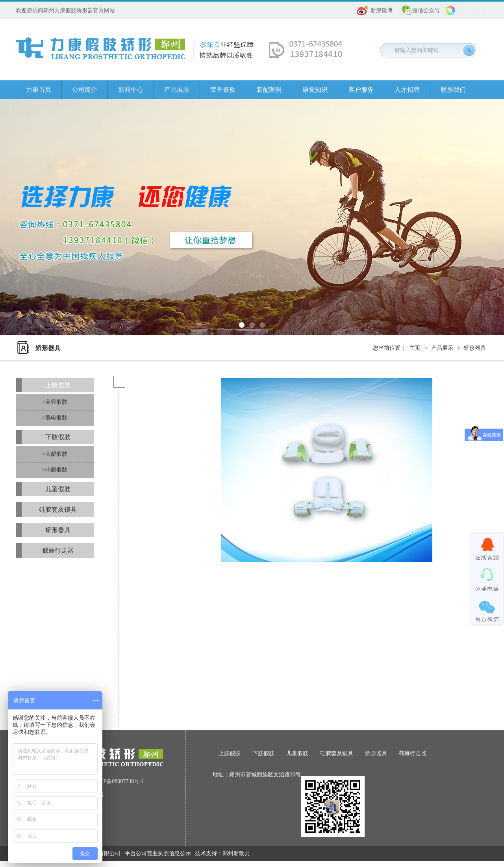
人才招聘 (407, 90)
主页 (415, 348)
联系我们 (453, 90)
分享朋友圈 (473, 10)
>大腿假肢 (55, 454)
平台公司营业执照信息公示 (158, 853)
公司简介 (85, 90)
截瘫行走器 (58, 550)
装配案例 (269, 90)
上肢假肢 (58, 385)
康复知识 (315, 90)
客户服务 (361, 90)
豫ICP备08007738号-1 (118, 781)
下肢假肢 (58, 437)
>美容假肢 (55, 402)
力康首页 (39, 90)
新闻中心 (131, 90)
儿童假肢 (58, 489)
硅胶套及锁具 (58, 510)
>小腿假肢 (55, 470)
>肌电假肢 (55, 418)
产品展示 (177, 90)
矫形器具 (475, 348)
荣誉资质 (223, 90)
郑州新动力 (236, 853)
